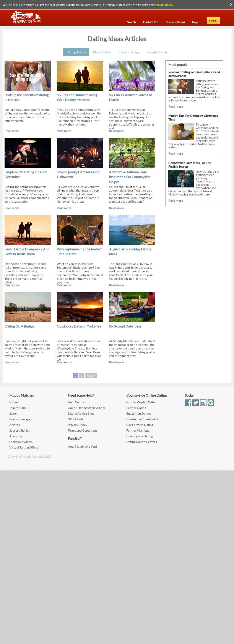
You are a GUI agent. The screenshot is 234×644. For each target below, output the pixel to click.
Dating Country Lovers (142, 442)
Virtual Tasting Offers (24, 447)
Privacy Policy (77, 425)
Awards (15, 425)
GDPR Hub (75, 419)
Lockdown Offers (21, 442)
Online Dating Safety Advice (87, 408)
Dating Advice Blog (81, 413)
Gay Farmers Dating (140, 425)
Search (14, 413)
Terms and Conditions (83, 430)
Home (13, 402)
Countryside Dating (140, 436)
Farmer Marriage (138, 430)
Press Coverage (129, 52)
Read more (12, 131)
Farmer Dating (136, 408)
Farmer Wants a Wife (141, 402)
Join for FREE (18, 408)
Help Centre (76, 402)
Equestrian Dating (138, 413)
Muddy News (102, 52)
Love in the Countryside (142, 419)
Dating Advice (76, 52)
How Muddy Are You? (83, 446)
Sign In (213, 21)
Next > (91, 375)
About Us (16, 436)
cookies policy (164, 5)
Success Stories (157, 52)
